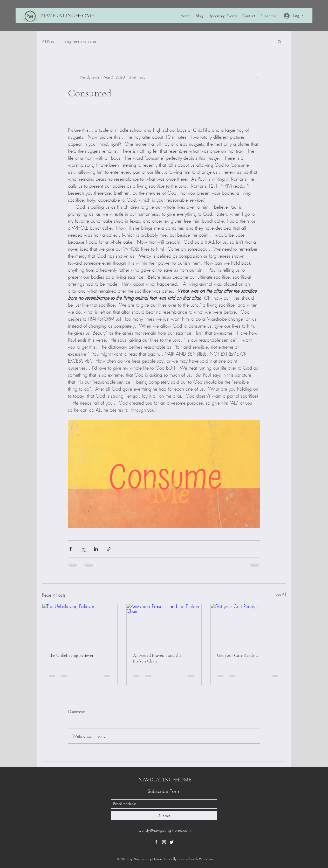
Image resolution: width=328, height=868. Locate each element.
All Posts (48, 41)
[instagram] (164, 842)
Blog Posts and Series (80, 41)
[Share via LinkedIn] (96, 549)
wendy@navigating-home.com (165, 830)
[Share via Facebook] (70, 549)
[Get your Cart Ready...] (248, 625)
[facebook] (156, 842)
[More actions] (257, 77)
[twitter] (172, 842)
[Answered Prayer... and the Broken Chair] (164, 625)
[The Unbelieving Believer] (80, 625)
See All (281, 594)
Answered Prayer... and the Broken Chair (157, 658)
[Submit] (164, 816)
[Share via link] (109, 549)
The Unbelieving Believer (71, 655)
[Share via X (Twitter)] (83, 549)
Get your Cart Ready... (238, 655)
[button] (279, 41)
